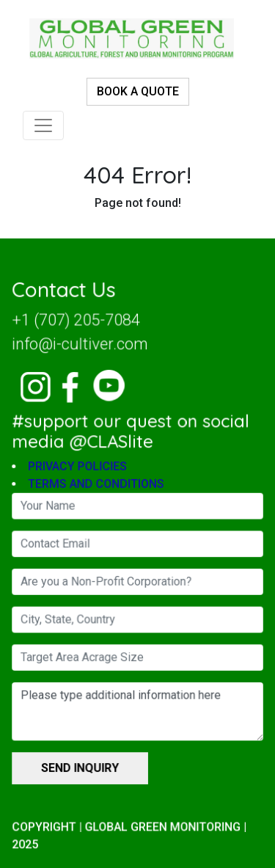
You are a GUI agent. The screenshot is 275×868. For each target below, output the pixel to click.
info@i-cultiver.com (81, 348)
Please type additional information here (137, 710)
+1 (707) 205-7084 (77, 324)
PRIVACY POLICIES (79, 468)
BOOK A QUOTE (138, 91)
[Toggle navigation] (43, 125)
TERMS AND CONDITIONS (97, 486)
